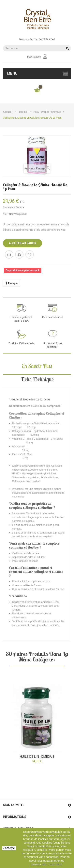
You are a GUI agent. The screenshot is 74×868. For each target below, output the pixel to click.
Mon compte (37, 57)
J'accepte (9, 848)
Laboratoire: (9, 208)
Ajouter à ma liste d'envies (30, 254)
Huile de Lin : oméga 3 (37, 757)
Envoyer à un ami (9, 254)
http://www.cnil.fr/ (53, 864)
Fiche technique (37, 379)
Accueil (7, 112)
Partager (12, 283)
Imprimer (19, 254)
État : (6, 214)
